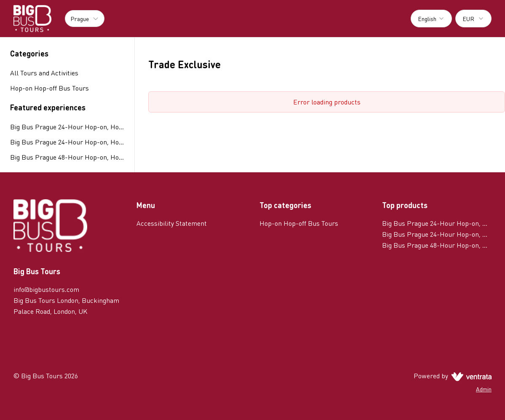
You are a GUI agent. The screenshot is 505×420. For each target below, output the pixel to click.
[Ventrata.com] (470, 376)
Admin (484, 389)
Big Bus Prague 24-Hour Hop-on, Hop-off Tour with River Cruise (67, 142)
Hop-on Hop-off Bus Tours (299, 223)
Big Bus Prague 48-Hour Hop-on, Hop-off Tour (67, 157)
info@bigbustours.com (46, 289)
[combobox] (431, 19)
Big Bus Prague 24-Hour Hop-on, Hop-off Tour (67, 127)
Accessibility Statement (172, 223)
